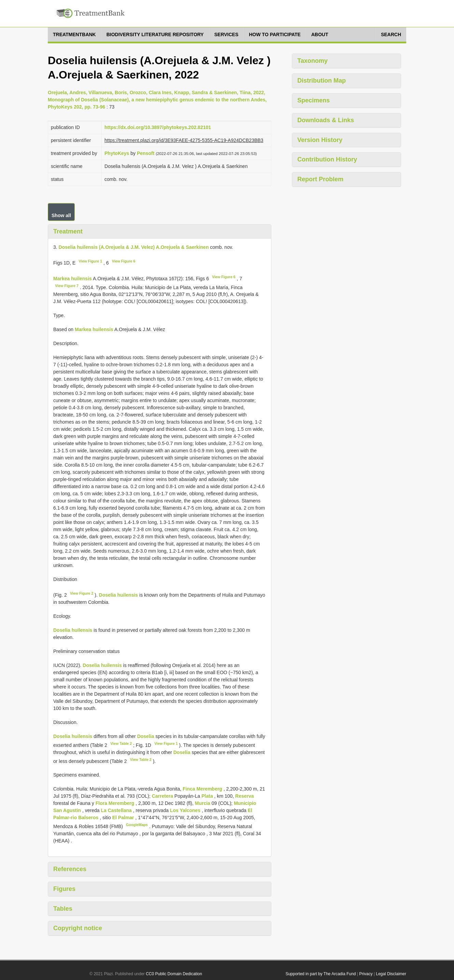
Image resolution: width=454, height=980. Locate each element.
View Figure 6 (124, 261)
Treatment (68, 231)
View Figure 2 (82, 593)
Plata (208, 796)
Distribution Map (322, 81)
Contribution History (327, 159)
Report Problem (320, 179)
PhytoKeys (117, 153)
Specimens (314, 100)
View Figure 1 (91, 261)
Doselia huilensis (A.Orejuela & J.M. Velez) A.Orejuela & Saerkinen (134, 247)
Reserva (245, 796)
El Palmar (124, 818)
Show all (61, 215)
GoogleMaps (137, 825)
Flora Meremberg (116, 803)
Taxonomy (313, 61)
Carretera (163, 796)
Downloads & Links (326, 120)
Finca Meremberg (203, 789)
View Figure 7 (67, 286)
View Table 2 (121, 743)
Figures (64, 889)
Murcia (203, 803)
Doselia (146, 736)
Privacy (366, 974)
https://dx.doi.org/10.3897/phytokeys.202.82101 (158, 127)
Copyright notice (78, 928)
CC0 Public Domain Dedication (174, 974)
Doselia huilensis (118, 595)
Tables (63, 909)
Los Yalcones (186, 810)
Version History (320, 140)
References (70, 869)
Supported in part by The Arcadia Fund (321, 974)
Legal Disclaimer (391, 974)
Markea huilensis (73, 279)
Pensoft (146, 153)
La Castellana (117, 810)
